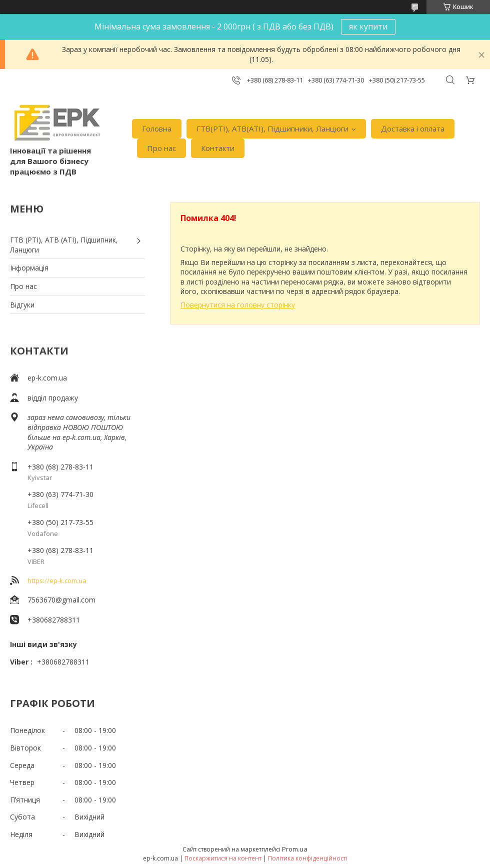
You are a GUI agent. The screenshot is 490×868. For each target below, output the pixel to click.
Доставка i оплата (413, 128)
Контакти (218, 148)
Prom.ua (295, 849)
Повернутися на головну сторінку (238, 305)
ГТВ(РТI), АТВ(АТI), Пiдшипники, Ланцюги (272, 128)
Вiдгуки (22, 305)
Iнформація (29, 268)
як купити (368, 26)
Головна (157, 128)
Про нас (161, 148)
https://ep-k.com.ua (57, 580)
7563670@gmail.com (61, 600)
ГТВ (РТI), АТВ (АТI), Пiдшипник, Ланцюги (64, 245)
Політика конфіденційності (308, 858)
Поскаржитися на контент (223, 858)
